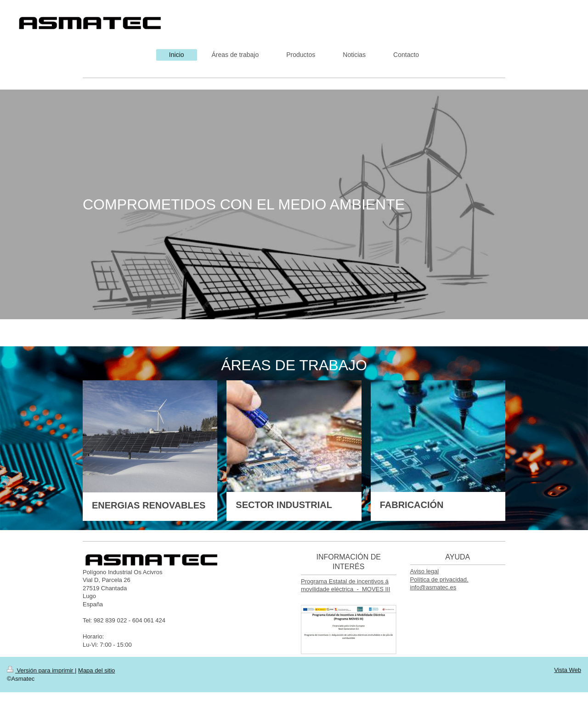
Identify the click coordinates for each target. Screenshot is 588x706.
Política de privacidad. (439, 579)
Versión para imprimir (41, 670)
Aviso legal (425, 571)
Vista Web (568, 670)
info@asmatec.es (433, 587)
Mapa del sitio (96, 670)
